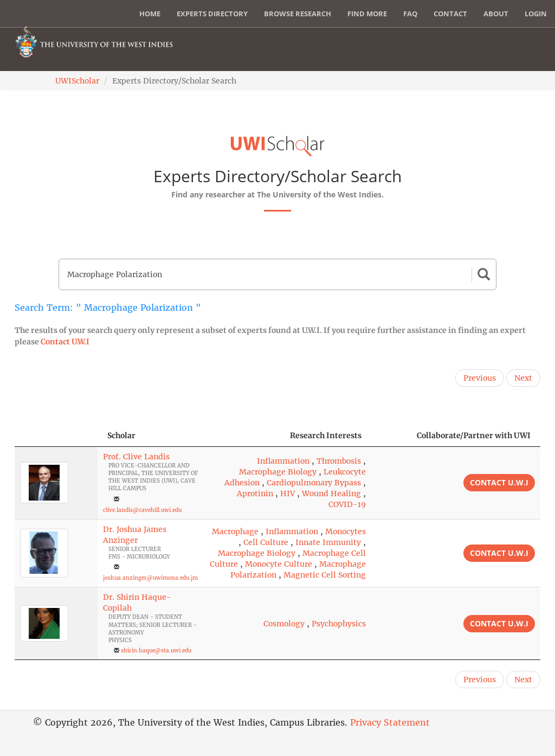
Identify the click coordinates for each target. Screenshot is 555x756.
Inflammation (283, 461)
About (496, 14)
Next (523, 378)
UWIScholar (77, 81)
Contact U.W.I (65, 342)
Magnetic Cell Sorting (325, 575)
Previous (480, 378)
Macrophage (235, 531)
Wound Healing (331, 494)
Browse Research (298, 14)
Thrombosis (339, 461)
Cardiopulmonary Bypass (314, 483)
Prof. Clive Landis (136, 457)
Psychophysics (339, 624)
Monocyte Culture (279, 564)
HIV (288, 494)
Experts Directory (212, 14)
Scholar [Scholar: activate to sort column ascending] (121, 435)
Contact (450, 14)
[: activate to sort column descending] (56, 436)
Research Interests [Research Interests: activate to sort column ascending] (326, 435)
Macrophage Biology (278, 472)
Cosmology (284, 624)
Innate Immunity (328, 542)
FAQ (410, 14)
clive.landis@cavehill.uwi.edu (142, 510)
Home (150, 14)
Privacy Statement (390, 722)
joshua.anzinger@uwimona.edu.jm (150, 578)
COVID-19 (347, 504)
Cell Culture (266, 542)
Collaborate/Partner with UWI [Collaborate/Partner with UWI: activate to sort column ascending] (474, 435)
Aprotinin (255, 494)
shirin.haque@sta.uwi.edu (156, 651)
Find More (367, 14)
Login (536, 14)
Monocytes (346, 531)
